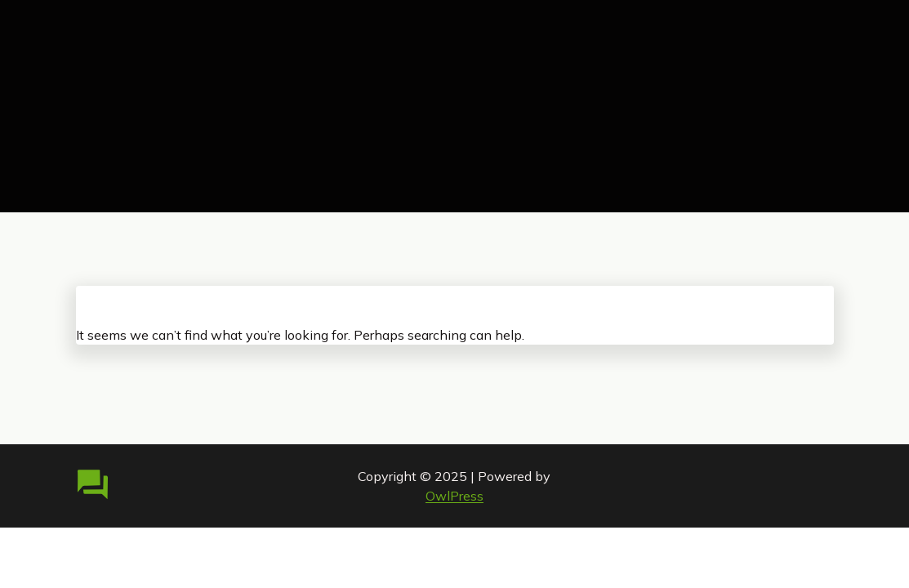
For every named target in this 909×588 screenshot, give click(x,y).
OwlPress (454, 496)
